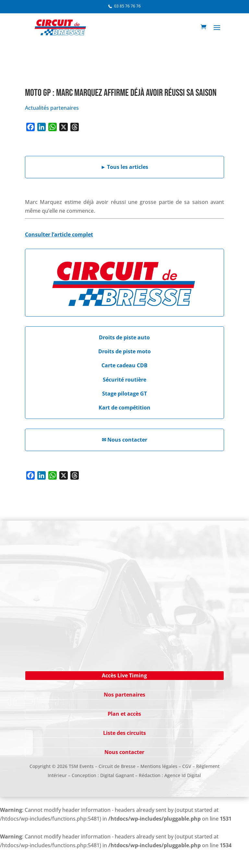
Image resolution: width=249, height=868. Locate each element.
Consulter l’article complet (59, 234)
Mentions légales (159, 766)
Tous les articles (125, 167)
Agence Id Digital (183, 775)
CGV (187, 766)
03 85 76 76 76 (127, 6)
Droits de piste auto (124, 337)
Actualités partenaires (52, 108)
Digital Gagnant (117, 775)
